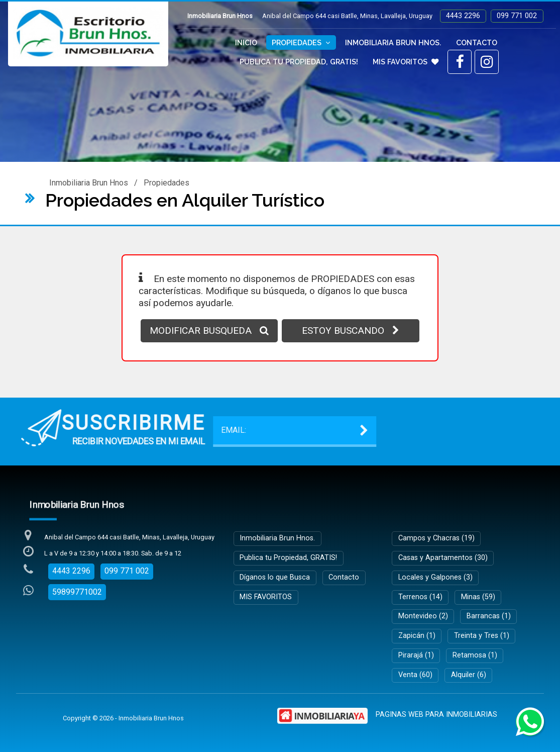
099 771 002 (517, 16)
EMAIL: (89, 430)
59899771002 (77, 592)
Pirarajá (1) (416, 655)
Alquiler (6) (469, 675)
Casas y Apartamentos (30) (443, 558)
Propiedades (301, 42)
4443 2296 (463, 16)
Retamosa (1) (475, 655)
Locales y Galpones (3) (435, 577)
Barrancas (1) (489, 616)
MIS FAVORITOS (406, 62)
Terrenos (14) (420, 597)
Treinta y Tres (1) (482, 636)
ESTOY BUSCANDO (351, 331)
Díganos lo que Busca (275, 577)
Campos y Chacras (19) (436, 538)
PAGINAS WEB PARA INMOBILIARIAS (436, 715)
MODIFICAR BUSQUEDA (209, 331)
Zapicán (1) (417, 636)
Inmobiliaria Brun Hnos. (393, 42)
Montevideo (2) (423, 616)
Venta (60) (415, 675)
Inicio (246, 42)
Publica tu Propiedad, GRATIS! (299, 62)
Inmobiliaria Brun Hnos (89, 183)
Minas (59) (478, 597)
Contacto (477, 42)
